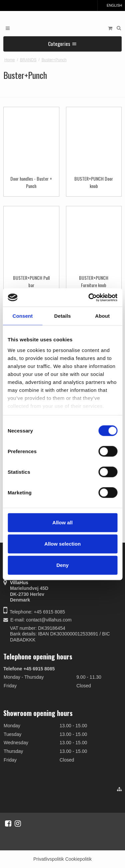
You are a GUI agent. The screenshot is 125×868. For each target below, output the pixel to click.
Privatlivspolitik (49, 859)
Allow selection (62, 544)
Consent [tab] (22, 316)
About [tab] (102, 316)
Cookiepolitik (78, 859)
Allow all (62, 522)
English (111, 5)
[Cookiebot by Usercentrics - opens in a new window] (89, 297)
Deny (62, 565)
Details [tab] (63, 316)
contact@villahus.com (49, 620)
